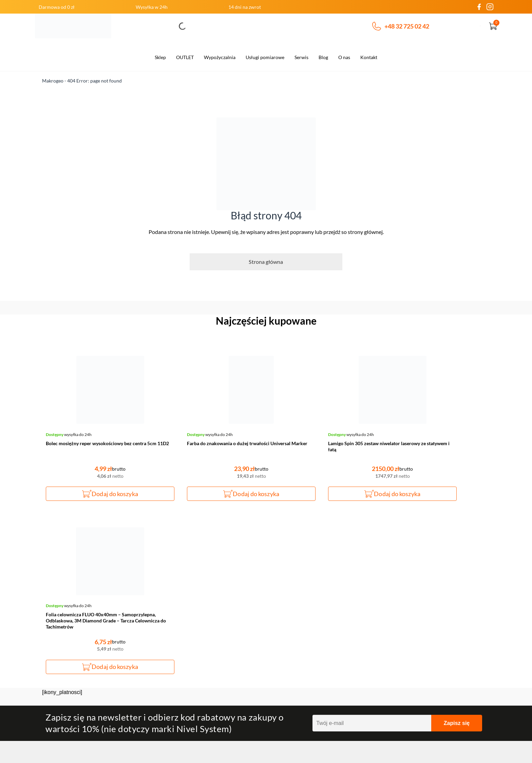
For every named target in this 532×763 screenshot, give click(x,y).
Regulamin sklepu (286, 635)
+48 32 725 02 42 (401, 26)
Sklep (160, 57)
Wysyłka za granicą (176, 689)
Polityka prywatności (290, 646)
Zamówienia (392, 624)
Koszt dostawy (170, 646)
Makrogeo (53, 81)
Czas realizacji (170, 635)
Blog (323, 57)
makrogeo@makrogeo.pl (81, 613)
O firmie (163, 613)
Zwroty (274, 624)
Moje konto (391, 613)
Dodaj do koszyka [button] (100, 494)
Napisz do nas (76, 650)
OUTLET (185, 57)
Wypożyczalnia (220, 57)
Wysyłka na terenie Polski (183, 678)
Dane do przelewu (174, 668)
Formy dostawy (171, 657)
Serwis (301, 57)
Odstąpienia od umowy (179, 624)
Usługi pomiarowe (265, 57)
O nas (344, 57)
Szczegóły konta (396, 635)
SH (479, 749)
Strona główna (266, 262)
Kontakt (369, 57)
